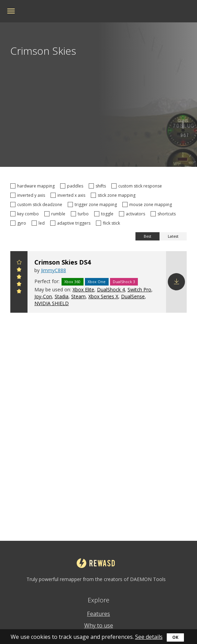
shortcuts (164, 214)
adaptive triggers (71, 223)
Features (98, 614)
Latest (173, 236)
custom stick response (138, 186)
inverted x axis (69, 195)
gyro (19, 223)
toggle (105, 214)
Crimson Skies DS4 (63, 262)
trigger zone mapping (93, 205)
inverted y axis (29, 195)
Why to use (99, 625)
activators (133, 214)
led (39, 223)
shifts (98, 186)
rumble (56, 214)
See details (149, 637)
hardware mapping (34, 186)
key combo (26, 214)
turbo (81, 214)
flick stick (109, 223)
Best (147, 236)
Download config (176, 282)
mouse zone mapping (148, 205)
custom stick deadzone (37, 205)
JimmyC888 (53, 270)
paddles (73, 186)
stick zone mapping (114, 195)
